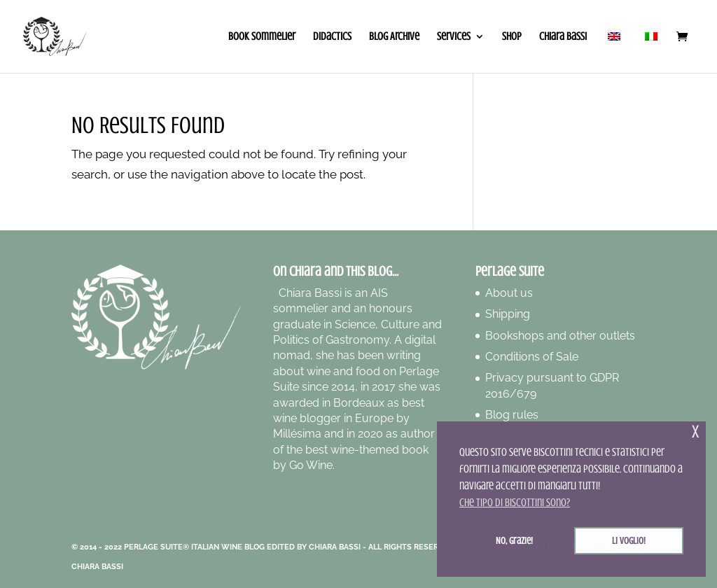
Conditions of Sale (532, 357)
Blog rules (512, 415)
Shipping (508, 314)
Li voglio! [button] (629, 540)
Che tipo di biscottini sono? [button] (515, 503)
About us (509, 293)
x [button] (695, 432)
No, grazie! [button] (514, 540)
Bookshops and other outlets (560, 336)
